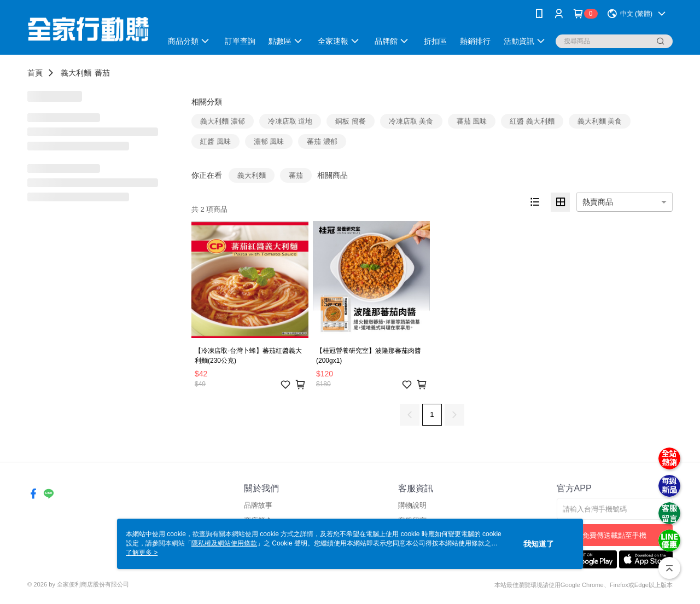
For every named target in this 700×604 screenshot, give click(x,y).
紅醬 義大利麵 (532, 121)
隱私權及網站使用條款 (224, 543)
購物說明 (412, 505)
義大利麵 (76, 73)
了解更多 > (142, 553)
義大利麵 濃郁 (223, 121)
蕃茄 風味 (472, 121)
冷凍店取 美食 (411, 121)
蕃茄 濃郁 (322, 141)
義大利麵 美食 (600, 121)
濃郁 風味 (269, 141)
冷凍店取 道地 (290, 121)
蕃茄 (102, 73)
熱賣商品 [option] (598, 202)
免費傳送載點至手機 (614, 535)
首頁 (35, 73)
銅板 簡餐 (351, 121)
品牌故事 (258, 505)
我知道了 (539, 544)
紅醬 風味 (215, 141)
